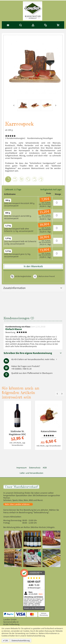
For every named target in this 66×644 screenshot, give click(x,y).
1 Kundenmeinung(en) (15, 138)
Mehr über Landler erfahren (17, 504)
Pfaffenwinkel (33, 373)
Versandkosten (46, 204)
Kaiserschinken (49, 431)
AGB (45, 468)
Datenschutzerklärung (21, 640)
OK (6, 640)
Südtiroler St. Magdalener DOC (17, 433)
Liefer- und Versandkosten (31, 473)
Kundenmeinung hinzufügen (40, 138)
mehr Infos (50, 359)
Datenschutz (35, 468)
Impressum (22, 468)
